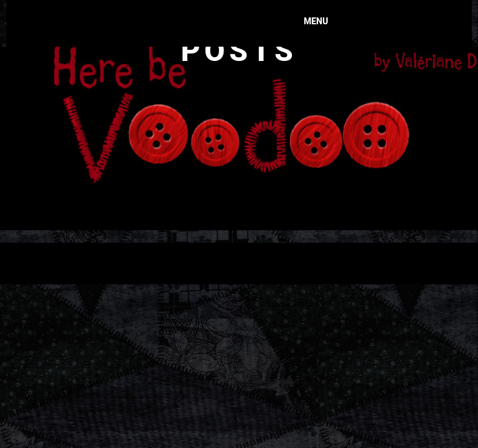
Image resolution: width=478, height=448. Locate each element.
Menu (316, 21)
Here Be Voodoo (205, 16)
